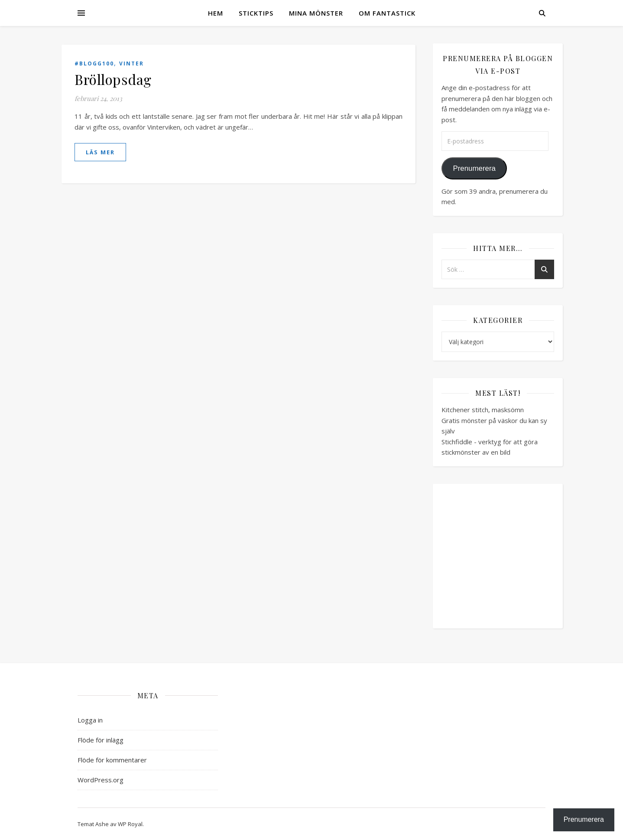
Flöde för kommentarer (112, 760)
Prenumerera (474, 168)
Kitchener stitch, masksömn (483, 410)
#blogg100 (94, 63)
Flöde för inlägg (101, 740)
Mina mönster (316, 13)
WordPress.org (101, 780)
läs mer (100, 152)
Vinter (131, 63)
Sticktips (256, 13)
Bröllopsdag (113, 79)
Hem (216, 13)
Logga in (90, 720)
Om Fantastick (387, 13)
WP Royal (130, 824)
